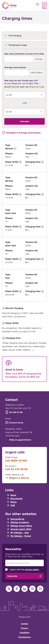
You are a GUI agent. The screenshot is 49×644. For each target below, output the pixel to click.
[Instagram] (40, 589)
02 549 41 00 (14, 412)
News (11, 495)
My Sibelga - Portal (19, 536)
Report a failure (17, 478)
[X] (9, 589)
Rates (11, 502)
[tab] (24, 35)
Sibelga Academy (18, 522)
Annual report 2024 (19, 529)
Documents (14, 499)
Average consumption (15, 67)
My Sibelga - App (17, 533)
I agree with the (24, 569)
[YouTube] (32, 589)
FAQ (11, 505)
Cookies (24, 624)
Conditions (24, 633)
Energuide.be (15, 519)
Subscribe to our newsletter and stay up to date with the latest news (24, 555)
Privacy (24, 628)
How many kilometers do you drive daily (24, 54)
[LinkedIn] (25, 589)
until (25, 103)
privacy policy (32, 569)
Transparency (24, 637)
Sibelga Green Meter (19, 526)
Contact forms (14, 423)
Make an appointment (18, 440)
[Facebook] (17, 589)
